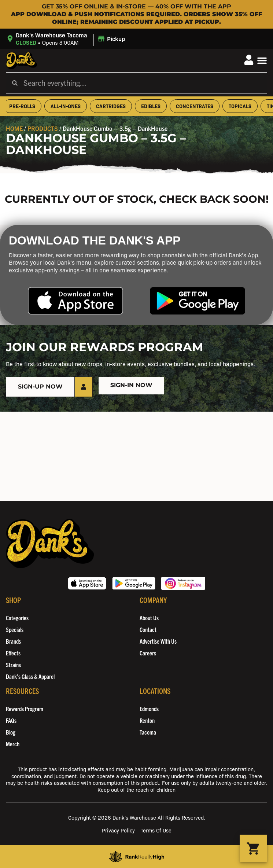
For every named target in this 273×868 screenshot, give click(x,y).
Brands (13, 641)
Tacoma (148, 732)
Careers (148, 653)
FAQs (11, 720)
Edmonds (149, 709)
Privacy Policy (118, 830)
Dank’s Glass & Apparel (30, 676)
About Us (149, 618)
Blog (11, 732)
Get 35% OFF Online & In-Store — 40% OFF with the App (136, 6)
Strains (13, 665)
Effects (13, 653)
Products (43, 128)
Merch (13, 744)
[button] (67, 39)
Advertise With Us (158, 641)
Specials (15, 629)
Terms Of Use (156, 830)
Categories (17, 618)
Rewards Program (25, 709)
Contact (148, 629)
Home (14, 128)
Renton (147, 720)
